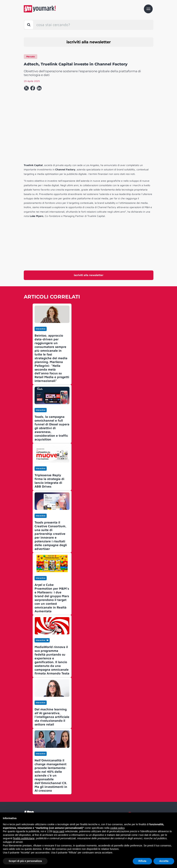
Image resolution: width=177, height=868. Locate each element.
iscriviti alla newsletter (89, 42)
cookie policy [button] (117, 828)
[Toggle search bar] (29, 25)
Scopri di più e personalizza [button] (25, 861)
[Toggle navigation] (148, 9)
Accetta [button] (164, 861)
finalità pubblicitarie (24, 838)
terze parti (59, 831)
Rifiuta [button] (142, 861)
